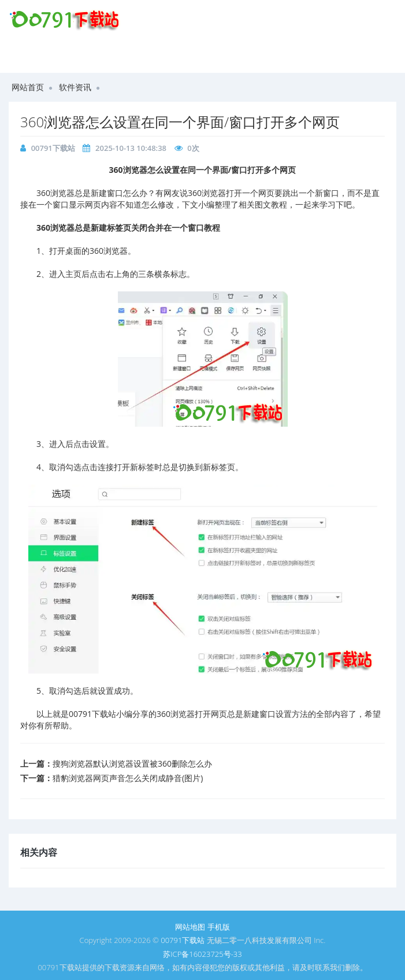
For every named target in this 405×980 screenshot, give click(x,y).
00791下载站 (53, 148)
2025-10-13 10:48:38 (131, 148)
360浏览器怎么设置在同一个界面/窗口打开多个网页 (180, 122)
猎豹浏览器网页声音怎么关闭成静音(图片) (128, 778)
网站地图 (190, 927)
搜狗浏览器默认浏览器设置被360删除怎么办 (132, 763)
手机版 (219, 927)
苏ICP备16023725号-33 (202, 954)
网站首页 (28, 87)
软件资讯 (75, 87)
